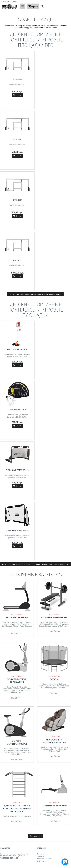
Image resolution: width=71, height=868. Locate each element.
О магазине (42, 620)
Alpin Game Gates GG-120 (17, 289)
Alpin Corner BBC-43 (54, 229)
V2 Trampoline (47, 446)
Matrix (28, 447)
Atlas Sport (64, 383)
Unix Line (55, 444)
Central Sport (49, 383)
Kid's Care (23, 575)
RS (29, 575)
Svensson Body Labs (48, 573)
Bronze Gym (63, 381)
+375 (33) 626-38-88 (8, 636)
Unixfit (5, 381)
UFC (60, 385)
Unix (65, 508)
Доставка (41, 615)
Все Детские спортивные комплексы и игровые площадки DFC (35, 173)
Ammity (59, 574)
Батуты (54, 438)
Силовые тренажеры (54, 376)
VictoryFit (27, 381)
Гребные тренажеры (54, 564)
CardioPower (13, 381)
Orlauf (19, 383)
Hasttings (43, 444)
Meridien (49, 506)
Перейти (17, 392)
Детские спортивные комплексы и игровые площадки (17, 567)
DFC (21, 381)
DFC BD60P (17, 140)
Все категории (36, 594)
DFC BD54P (54, 79)
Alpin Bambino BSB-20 (17, 229)
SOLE (18, 449)
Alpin (22, 385)
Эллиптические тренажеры (17, 439)
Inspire (54, 385)
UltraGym (44, 381)
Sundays (26, 383)
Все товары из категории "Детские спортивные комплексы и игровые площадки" (35, 323)
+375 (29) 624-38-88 (8, 634)
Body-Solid (53, 381)
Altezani (16, 385)
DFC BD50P (17, 79)
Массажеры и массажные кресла (54, 500)
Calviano (28, 385)
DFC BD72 (54, 140)
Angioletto (59, 508)
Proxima (7, 449)
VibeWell (56, 510)
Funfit (55, 446)
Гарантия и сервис (44, 617)
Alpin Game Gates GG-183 (54, 289)
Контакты (41, 613)
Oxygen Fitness (10, 383)
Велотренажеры (17, 502)
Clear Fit (49, 571)
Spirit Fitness (7, 385)
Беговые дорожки (17, 376)
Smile (62, 444)
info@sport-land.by (8, 638)
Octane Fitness (19, 447)
